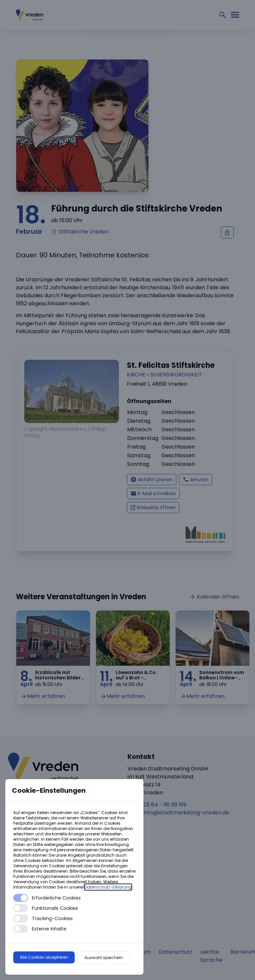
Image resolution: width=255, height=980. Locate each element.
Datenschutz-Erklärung (108, 887)
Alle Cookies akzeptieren (44, 957)
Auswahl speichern (104, 958)
